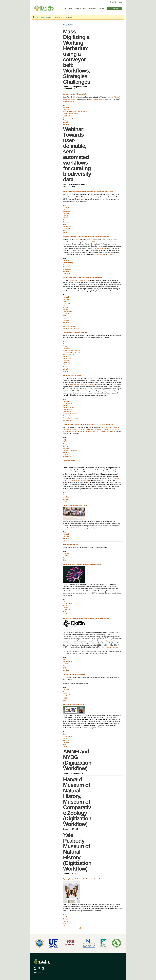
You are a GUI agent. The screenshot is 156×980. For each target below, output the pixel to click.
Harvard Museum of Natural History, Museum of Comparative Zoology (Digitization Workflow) (77, 802)
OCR (65, 324)
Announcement (68, 603)
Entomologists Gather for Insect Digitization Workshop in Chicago (83, 277)
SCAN (65, 316)
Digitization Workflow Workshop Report (75, 505)
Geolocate (66, 109)
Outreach (66, 371)
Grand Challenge (107, 641)
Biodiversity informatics (70, 450)
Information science (69, 365)
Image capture (68, 410)
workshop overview (111, 647)
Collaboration (67, 367)
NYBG (65, 698)
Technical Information (90, 8)
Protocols (66, 501)
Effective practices (69, 442)
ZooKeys (66, 446)
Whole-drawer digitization (71, 328)
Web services (67, 269)
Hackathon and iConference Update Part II (76, 333)
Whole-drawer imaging (70, 326)
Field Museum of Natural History (79, 280)
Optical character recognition (72, 350)
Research (78, 8)
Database (66, 222)
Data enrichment (68, 416)
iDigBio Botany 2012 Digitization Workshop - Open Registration (82, 564)
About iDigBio (68, 8)
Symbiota (66, 310)
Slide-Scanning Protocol (70, 545)
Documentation (68, 403)
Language (38, 973)
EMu (65, 224)
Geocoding (66, 265)
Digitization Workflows (70, 461)
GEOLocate (95, 242)
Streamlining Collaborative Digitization (74, 674)
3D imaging (67, 228)
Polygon (66, 120)
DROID (79, 378)
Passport (66, 320)
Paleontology (67, 211)
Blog (64, 209)
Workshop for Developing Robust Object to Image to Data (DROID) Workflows (86, 618)
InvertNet (66, 314)
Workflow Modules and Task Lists (73, 375)
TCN (65, 692)
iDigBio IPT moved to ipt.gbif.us (43, 17)
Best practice (67, 444)
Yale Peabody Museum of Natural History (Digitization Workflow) (77, 852)
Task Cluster (67, 456)
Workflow (66, 124)
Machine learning (68, 354)
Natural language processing (72, 352)
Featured (66, 107)
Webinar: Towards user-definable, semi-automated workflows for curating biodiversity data (77, 154)
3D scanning (67, 226)
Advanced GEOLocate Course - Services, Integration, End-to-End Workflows (86, 237)
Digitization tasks (68, 420)
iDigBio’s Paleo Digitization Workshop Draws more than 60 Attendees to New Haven (88, 192)
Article (65, 346)
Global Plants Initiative (70, 414)
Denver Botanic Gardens (98, 99)
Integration (66, 273)
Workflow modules (69, 408)
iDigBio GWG (69, 101)
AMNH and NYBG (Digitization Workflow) (77, 760)
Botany (65, 606)
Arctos (65, 220)
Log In (120, 2)
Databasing (67, 303)
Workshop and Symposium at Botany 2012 (76, 704)
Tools (65, 612)
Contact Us (115, 8)
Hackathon (66, 348)
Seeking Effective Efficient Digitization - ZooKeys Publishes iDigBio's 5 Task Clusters (88, 424)
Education (102, 8)
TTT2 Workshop (101, 254)
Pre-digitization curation (70, 418)
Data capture (67, 412)
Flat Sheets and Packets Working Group (82, 385)
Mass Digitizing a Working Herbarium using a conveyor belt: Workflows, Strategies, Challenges (77, 57)
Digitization (66, 116)
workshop (81, 199)
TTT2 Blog (111, 254)
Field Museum (67, 312)
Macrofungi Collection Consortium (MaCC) (76, 112)
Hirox (65, 318)
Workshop (66, 608)
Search (114, 2)
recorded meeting (101, 248)
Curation (66, 454)
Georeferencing (68, 118)
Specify (65, 218)
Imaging (66, 216)
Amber (65, 230)
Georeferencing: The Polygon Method (74, 94)
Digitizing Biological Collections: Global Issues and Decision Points (83, 879)
